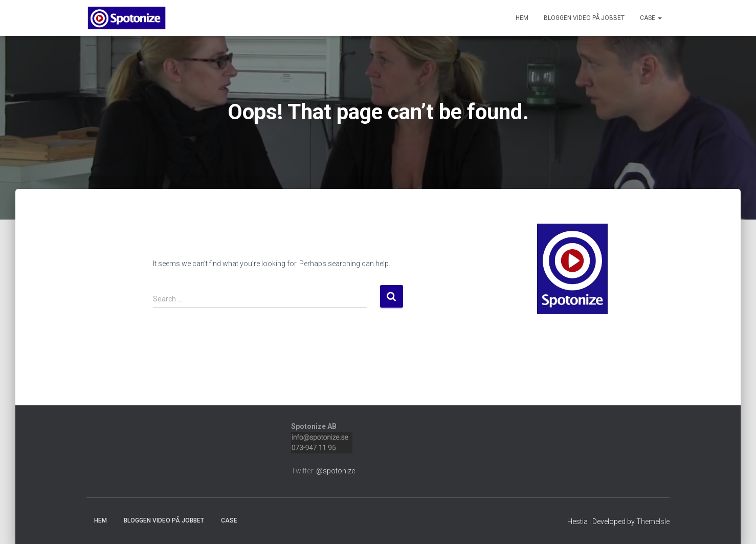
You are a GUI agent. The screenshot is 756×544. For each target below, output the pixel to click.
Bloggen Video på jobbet (584, 18)
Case (651, 18)
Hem (522, 18)
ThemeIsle (653, 521)
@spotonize (336, 471)
